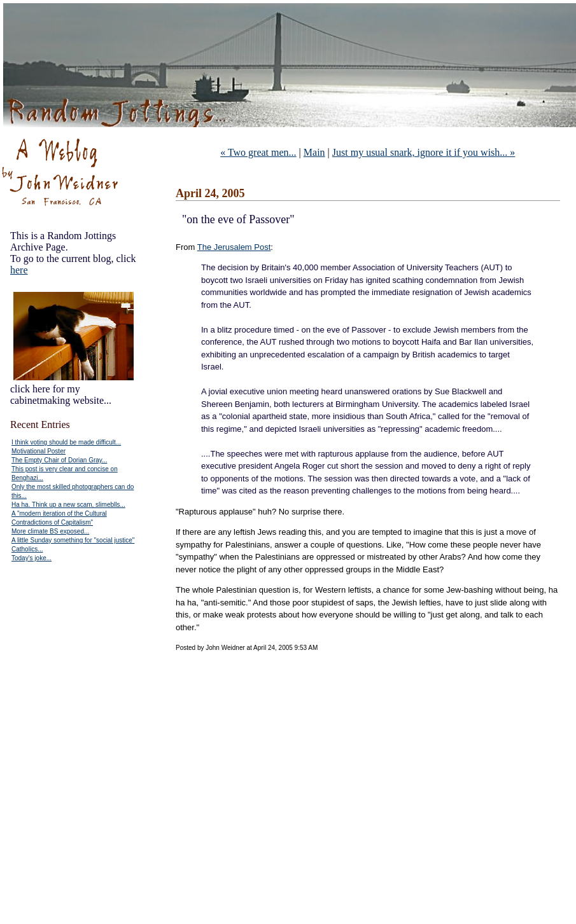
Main (314, 152)
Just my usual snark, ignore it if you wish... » (424, 152)
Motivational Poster (39, 451)
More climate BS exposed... (50, 531)
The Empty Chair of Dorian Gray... (59, 460)
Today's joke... (32, 558)
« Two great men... (258, 152)
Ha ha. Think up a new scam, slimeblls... (68, 505)
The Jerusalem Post (234, 247)
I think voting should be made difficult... (66, 442)
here (19, 270)
